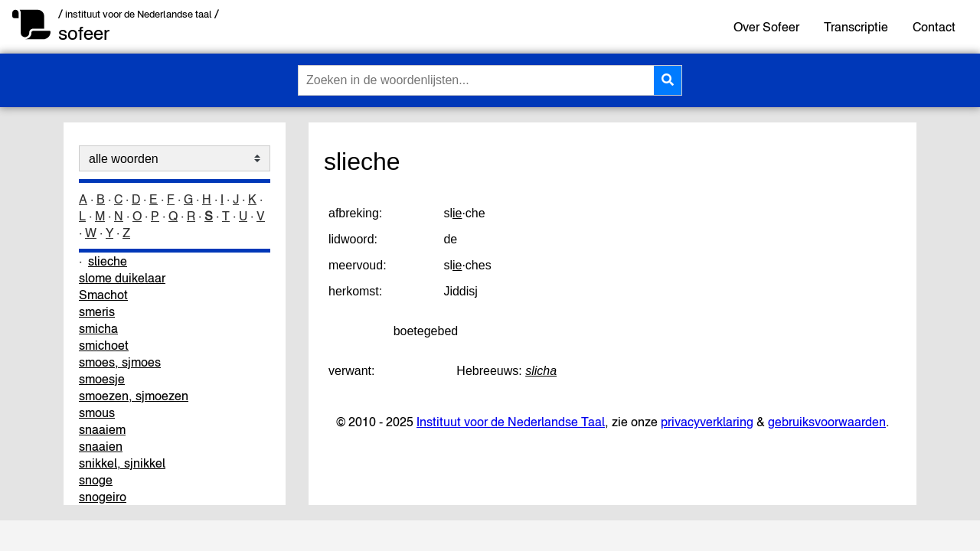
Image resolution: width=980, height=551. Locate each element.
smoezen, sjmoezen (134, 396)
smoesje (102, 379)
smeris (97, 311)
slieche (108, 261)
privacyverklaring (707, 422)
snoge (96, 480)
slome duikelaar (122, 278)
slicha (541, 371)
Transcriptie (856, 27)
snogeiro (103, 497)
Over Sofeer (766, 27)
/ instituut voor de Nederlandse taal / (139, 14)
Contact (934, 27)
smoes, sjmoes (120, 362)
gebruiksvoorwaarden (827, 422)
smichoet (104, 345)
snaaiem (102, 429)
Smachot (103, 295)
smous (97, 412)
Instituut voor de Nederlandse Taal (511, 422)
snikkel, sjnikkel (122, 463)
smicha (98, 328)
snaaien (101, 446)
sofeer (84, 33)
